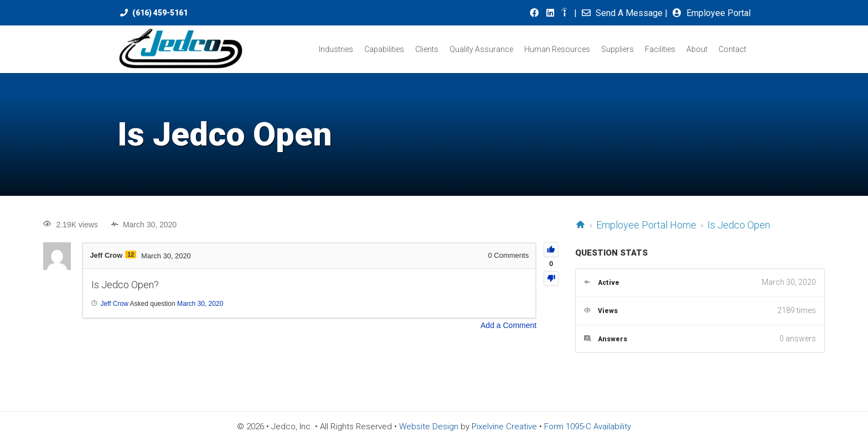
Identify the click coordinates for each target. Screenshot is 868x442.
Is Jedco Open (739, 225)
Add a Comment (508, 325)
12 (131, 254)
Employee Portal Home (646, 225)
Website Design (429, 427)
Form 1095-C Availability (588, 427)
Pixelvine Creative (504, 427)
